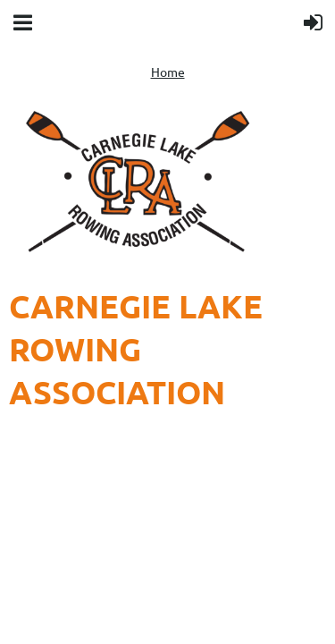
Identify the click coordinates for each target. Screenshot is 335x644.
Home (168, 72)
